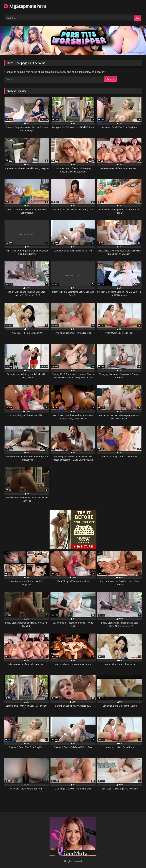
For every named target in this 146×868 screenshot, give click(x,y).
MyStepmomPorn (25, 6)
